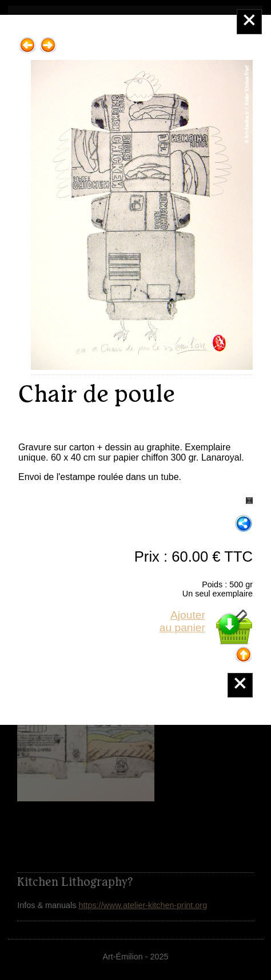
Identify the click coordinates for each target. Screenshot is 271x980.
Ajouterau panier (182, 621)
